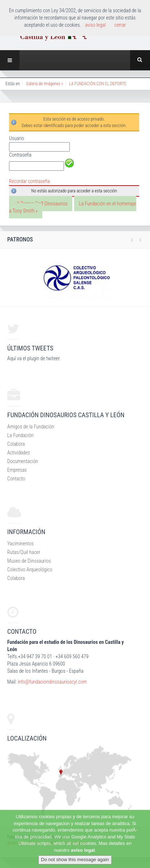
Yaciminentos (20, 544)
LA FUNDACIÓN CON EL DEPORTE (98, 84)
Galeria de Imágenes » (45, 84)
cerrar (120, 25)
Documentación (23, 461)
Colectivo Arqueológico (30, 570)
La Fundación (20, 435)
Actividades (19, 453)
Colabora (16, 444)
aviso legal (83, 850)
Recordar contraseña (29, 181)
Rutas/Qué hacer (24, 552)
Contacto (16, 479)
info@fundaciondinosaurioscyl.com (52, 682)
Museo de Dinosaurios (29, 561)
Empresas (17, 470)
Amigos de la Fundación (31, 427)
